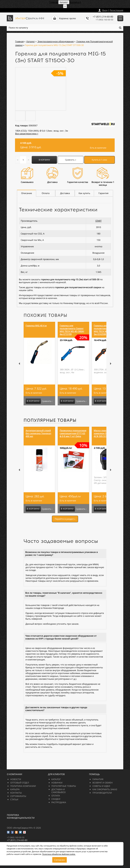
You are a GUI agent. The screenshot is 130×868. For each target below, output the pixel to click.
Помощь (94, 774)
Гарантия (98, 779)
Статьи (14, 799)
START (99, 221)
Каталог (56, 779)
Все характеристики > (27, 134)
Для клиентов (56, 774)
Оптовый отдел (20, 783)
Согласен (59, 860)
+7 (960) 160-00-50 (104, 20)
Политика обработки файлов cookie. (59, 854)
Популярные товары (50, 420)
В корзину (44, 160)
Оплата (56, 796)
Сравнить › (47, 401)
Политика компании (23, 786)
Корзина (75, 2)
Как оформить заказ (105, 789)
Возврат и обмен (102, 783)
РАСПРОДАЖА (59, 802)
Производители (102, 793)
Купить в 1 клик (99, 160)
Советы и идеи (101, 786)
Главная (54, 2)
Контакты (16, 793)
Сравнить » (71, 160)
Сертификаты (18, 796)
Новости (16, 779)
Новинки (57, 783)
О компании (15, 774)
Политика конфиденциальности (21, 816)
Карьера (15, 789)
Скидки (56, 799)
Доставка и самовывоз (59, 791)
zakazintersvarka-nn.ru (19, 9)
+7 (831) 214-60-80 (103, 17)
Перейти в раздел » (65, 519)
